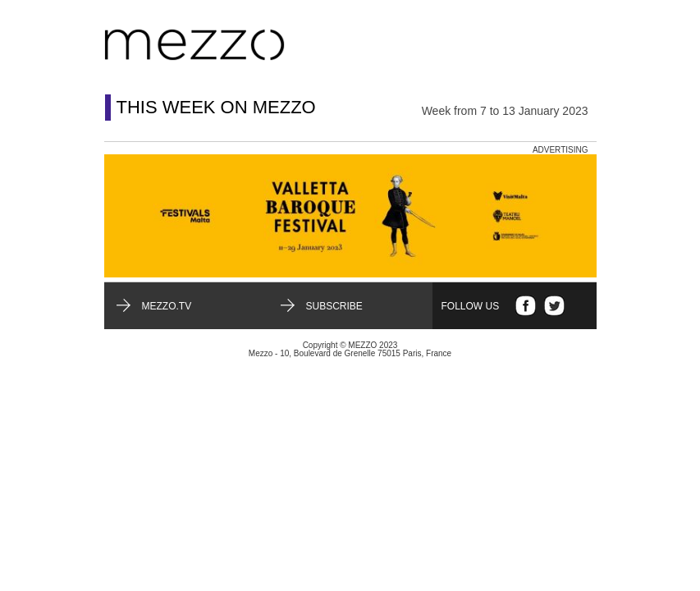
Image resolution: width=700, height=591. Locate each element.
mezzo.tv (167, 306)
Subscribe (334, 306)
